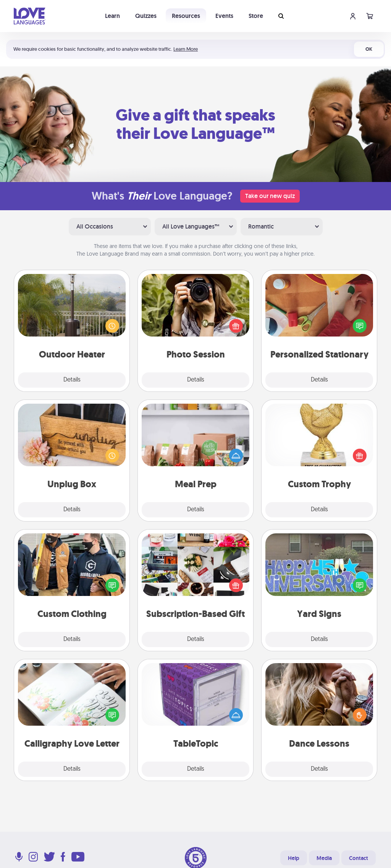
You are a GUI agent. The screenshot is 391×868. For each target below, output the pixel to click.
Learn (112, 16)
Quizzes (146, 16)
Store (256, 16)
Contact (359, 858)
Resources (186, 16)
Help (294, 858)
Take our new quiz (270, 196)
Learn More (186, 49)
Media (324, 858)
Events (224, 16)
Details (72, 380)
